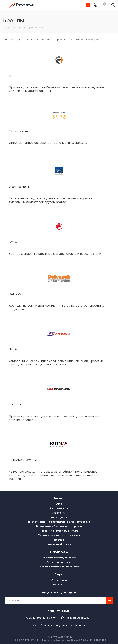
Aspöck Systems (19, 131)
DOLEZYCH (16, 294)
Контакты (59, 585)
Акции (59, 574)
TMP (12, 76)
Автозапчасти (59, 508)
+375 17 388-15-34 (40, 618)
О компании (59, 580)
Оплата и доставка (59, 562)
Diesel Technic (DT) (21, 187)
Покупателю (59, 552)
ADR (59, 504)
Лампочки (59, 513)
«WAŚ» (13, 242)
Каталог (59, 498)
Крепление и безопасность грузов (59, 526)
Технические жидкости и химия (59, 535)
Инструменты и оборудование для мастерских (59, 522)
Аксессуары (59, 517)
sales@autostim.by (78, 618)
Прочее (59, 540)
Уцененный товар (59, 544)
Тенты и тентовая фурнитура (59, 531)
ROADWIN (16, 405)
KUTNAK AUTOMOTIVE (23, 460)
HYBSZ (13, 349)
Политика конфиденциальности (59, 567)
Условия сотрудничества (59, 558)
